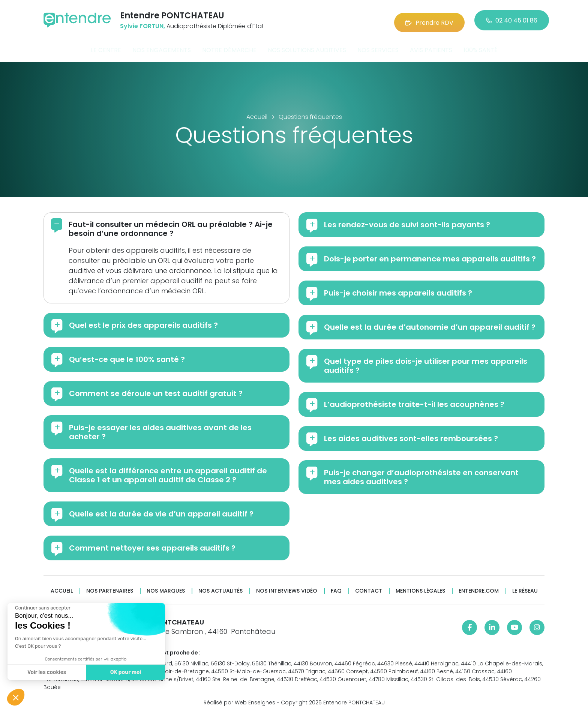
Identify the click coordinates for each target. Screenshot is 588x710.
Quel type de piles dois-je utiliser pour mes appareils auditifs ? (426, 362)
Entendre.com (479, 587)
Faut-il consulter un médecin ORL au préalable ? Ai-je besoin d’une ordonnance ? (171, 225)
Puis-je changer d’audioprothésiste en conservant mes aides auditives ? (421, 473)
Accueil (62, 587)
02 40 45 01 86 (512, 19)
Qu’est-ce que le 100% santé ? (127, 356)
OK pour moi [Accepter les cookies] (126, 672)
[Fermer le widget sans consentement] (43, 608)
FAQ (336, 587)
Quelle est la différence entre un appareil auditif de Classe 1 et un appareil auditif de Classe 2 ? (168, 471)
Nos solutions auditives (307, 46)
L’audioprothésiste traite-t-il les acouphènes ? (414, 401)
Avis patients (431, 46)
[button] (16, 697)
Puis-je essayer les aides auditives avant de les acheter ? (160, 428)
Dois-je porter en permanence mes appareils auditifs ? (430, 255)
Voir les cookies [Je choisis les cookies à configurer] (47, 672)
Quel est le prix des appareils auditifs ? (143, 321)
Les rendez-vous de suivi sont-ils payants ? (407, 221)
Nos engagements (162, 46)
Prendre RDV (429, 19)
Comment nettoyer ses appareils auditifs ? (152, 544)
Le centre (106, 46)
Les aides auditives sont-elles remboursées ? (411, 435)
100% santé (481, 46)
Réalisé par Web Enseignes (239, 698)
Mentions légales (420, 587)
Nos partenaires (110, 587)
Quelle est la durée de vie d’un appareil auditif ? (161, 510)
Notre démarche (229, 46)
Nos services (378, 46)
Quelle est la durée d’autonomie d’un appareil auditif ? (430, 323)
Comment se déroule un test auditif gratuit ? (156, 390)
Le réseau (525, 587)
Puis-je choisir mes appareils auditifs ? (398, 289)
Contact (369, 587)
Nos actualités (220, 587)
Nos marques (166, 587)
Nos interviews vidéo (287, 587)
